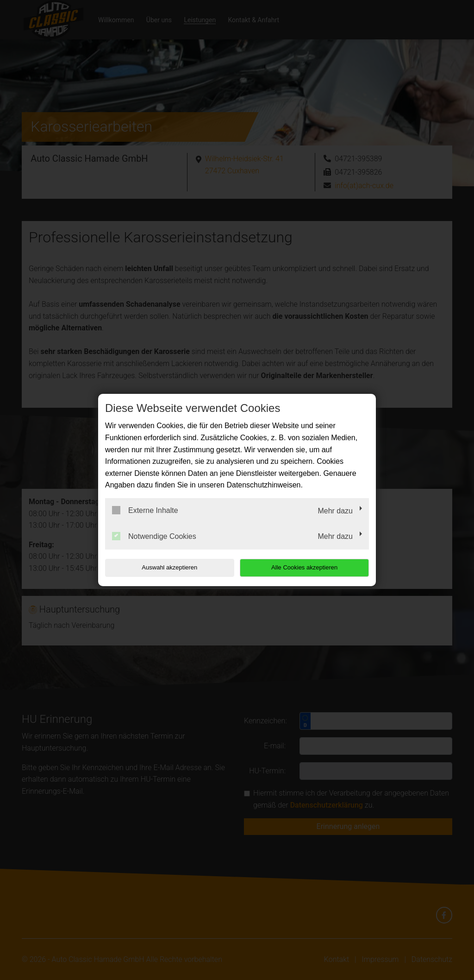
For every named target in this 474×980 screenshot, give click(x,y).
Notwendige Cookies (154, 536)
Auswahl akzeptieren (164, 567)
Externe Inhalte (145, 510)
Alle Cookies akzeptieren (309, 567)
